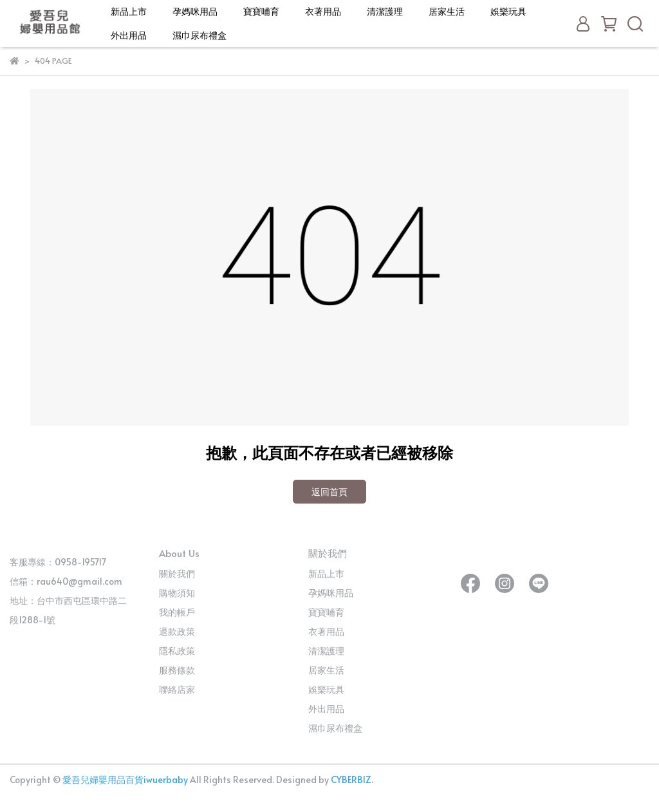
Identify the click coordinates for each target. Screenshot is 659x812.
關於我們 (177, 573)
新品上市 (129, 11)
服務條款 (177, 670)
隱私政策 (177, 651)
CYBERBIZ (351, 779)
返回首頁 (329, 492)
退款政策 (177, 631)
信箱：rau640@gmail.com (66, 581)
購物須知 (177, 593)
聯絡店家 (177, 689)
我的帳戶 (177, 612)
